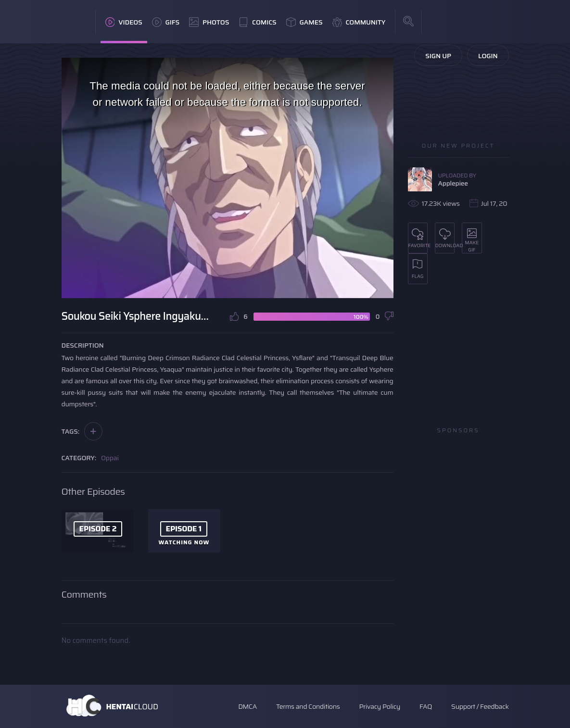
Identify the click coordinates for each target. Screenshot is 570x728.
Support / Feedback (480, 706)
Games (304, 22)
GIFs (166, 22)
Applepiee (453, 183)
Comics (257, 22)
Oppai (110, 458)
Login (488, 56)
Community (359, 22)
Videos (124, 22)
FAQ (426, 706)
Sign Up (438, 56)
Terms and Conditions (308, 706)
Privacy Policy (380, 706)
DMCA (247, 706)
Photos (209, 22)
